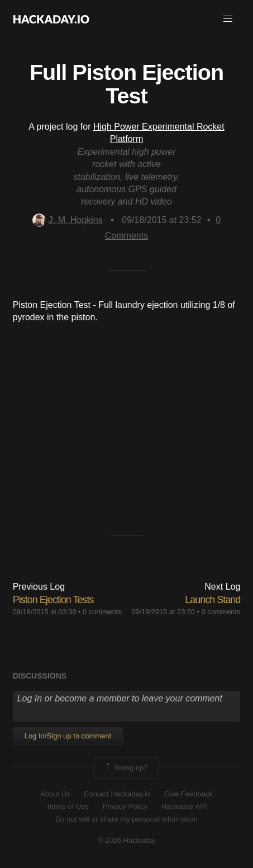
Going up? (126, 768)
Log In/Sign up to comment (68, 736)
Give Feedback (188, 794)
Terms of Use (67, 806)
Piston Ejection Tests (53, 600)
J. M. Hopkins (68, 220)
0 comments (102, 612)
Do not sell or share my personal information (126, 819)
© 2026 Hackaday (127, 840)
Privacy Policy (125, 806)
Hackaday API (184, 806)
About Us (55, 794)
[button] (228, 19)
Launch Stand (213, 600)
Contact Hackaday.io (117, 794)
